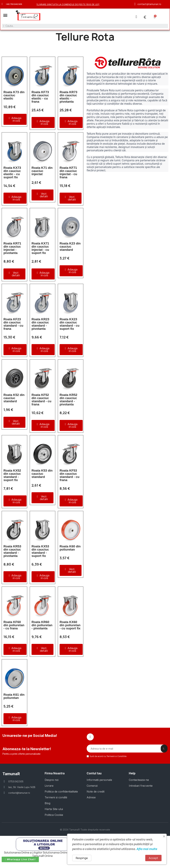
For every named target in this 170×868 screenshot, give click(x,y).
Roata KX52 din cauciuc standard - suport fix (12, 476)
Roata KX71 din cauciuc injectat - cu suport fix (40, 248)
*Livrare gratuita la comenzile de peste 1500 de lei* (68, 4)
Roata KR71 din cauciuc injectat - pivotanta (12, 248)
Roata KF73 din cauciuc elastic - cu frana (40, 97)
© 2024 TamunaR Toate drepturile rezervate (85, 830)
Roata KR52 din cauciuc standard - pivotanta (68, 400)
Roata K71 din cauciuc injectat (42, 171)
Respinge (82, 858)
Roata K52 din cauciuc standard (14, 398)
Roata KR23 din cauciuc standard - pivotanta (40, 324)
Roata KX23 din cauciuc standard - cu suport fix (69, 324)
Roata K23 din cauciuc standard (70, 247)
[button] (5, 15)
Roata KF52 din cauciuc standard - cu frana (41, 400)
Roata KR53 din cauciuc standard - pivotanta (12, 551)
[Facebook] (90, 737)
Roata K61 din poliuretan (14, 696)
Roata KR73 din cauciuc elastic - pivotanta (68, 97)
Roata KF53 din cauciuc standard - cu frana (69, 476)
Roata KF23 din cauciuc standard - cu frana (13, 324)
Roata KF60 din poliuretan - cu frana (14, 625)
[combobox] (85, 26)
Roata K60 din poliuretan (70, 548)
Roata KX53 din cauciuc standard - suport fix (40, 551)
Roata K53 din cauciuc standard (42, 474)
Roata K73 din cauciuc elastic (14, 95)
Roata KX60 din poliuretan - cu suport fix (70, 625)
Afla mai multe (147, 849)
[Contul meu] (136, 17)
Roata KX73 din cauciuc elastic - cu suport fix (12, 173)
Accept (153, 858)
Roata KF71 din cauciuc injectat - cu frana (68, 173)
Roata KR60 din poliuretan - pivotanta (42, 625)
